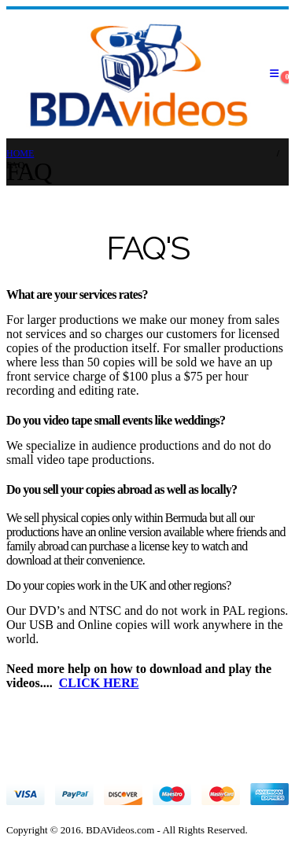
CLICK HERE (99, 683)
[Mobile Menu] (274, 74)
